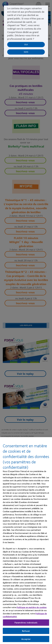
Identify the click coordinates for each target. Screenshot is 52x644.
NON (26, 52)
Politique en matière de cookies (32, 607)
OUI (26, 45)
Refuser (26, 631)
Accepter (26, 639)
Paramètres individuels (26, 622)
